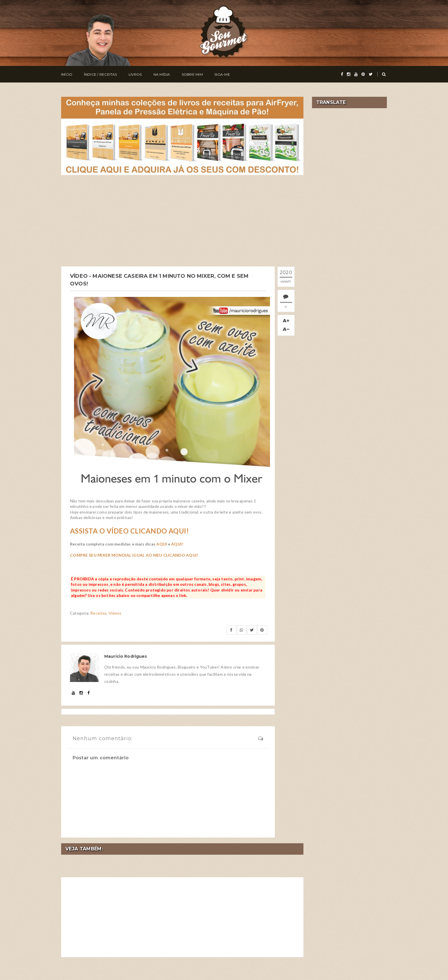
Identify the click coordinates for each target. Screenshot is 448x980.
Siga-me (222, 74)
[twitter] (371, 74)
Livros (135, 74)
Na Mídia (162, 74)
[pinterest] (363, 74)
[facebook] (342, 74)
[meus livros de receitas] (182, 135)
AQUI (162, 544)
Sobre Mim (192, 74)
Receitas (98, 613)
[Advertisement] (182, 221)
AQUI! (177, 544)
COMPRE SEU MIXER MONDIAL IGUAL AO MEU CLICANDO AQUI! (134, 555)
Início (67, 74)
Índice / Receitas (101, 74)
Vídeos (115, 613)
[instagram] (349, 74)
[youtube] (356, 74)
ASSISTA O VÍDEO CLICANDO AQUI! (129, 531)
